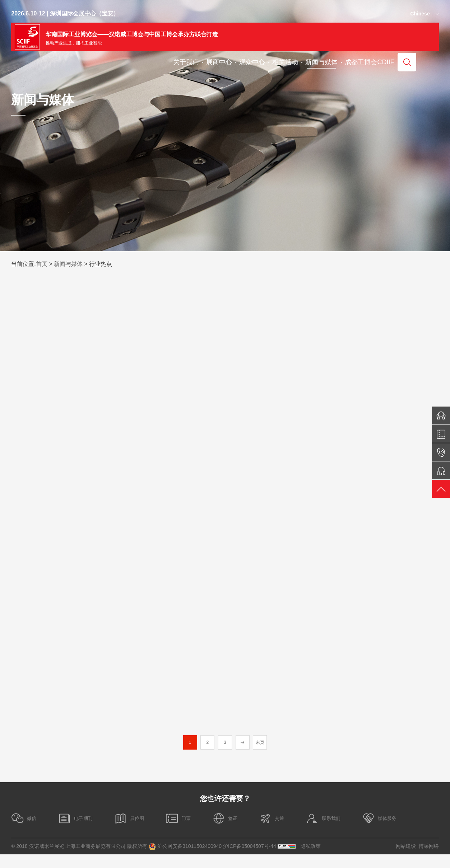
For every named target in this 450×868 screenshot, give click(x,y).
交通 (294, 832)
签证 (243, 832)
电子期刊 (81, 832)
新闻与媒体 (68, 264)
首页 (42, 264)
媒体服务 (411, 832)
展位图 (139, 832)
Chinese (420, 14)
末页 (261, 756)
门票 (192, 832)
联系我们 (350, 832)
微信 (25, 832)
